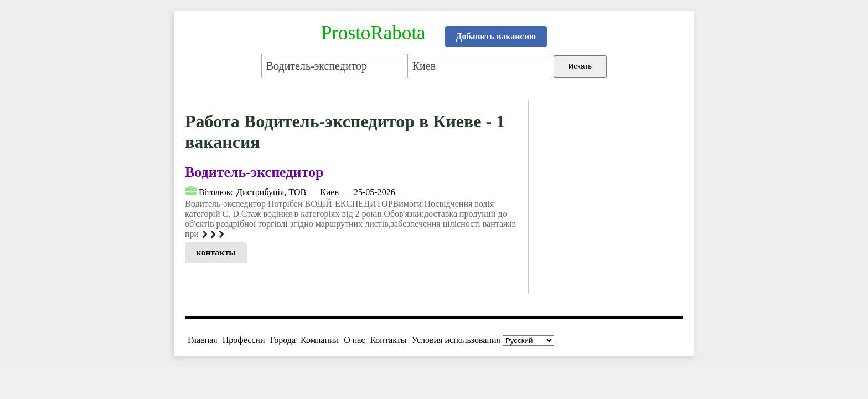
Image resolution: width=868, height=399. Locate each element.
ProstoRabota (373, 33)
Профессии (244, 340)
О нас (354, 340)
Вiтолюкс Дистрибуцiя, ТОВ (252, 192)
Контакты (388, 340)
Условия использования (456, 340)
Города (283, 340)
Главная (203, 340)
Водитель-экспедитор (254, 172)
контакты (216, 252)
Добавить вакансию (496, 36)
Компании (320, 340)
